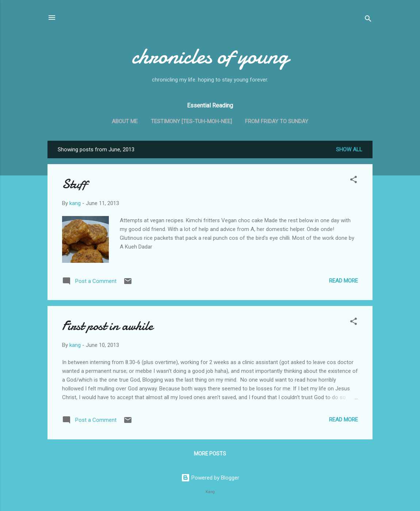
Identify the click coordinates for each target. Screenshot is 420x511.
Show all (349, 149)
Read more (343, 281)
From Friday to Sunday (277, 121)
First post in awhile (108, 326)
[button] (354, 181)
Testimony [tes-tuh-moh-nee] (191, 121)
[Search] (368, 20)
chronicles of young (210, 56)
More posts (210, 454)
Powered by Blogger (210, 478)
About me (125, 121)
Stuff (74, 184)
